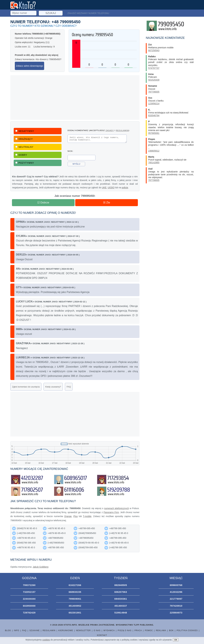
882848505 (121, 585)
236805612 (154, 151)
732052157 (29, 592)
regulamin (122, 130)
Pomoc (149, 630)
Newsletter (83, 630)
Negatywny (25, 131)
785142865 (154, 163)
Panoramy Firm (111, 512)
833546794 (154, 115)
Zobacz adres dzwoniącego (29, 66)
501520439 (154, 80)
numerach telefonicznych (117, 508)
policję (125, 188)
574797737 (154, 68)
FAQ (69, 387)
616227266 (75, 585)
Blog (8, 630)
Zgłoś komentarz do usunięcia (26, 387)
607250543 (154, 50)
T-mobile (87, 516)
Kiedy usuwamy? (53, 387)
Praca (138, 630)
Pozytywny (25, 163)
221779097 (176, 599)
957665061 (154, 133)
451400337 (121, 606)
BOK (171, 630)
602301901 (75, 613)
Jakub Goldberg (41, 567)
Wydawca (109, 630)
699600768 (176, 585)
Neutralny (24, 147)
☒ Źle (107, 203)
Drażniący (24, 139)
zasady (110, 130)
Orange (68, 516)
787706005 (154, 92)
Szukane (35, 630)
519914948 (121, 613)
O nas (97, 630)
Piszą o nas (124, 630)
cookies (46, 640)
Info (16, 630)
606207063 (121, 592)
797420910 (176, 606)
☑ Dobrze (43, 203)
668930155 (75, 592)
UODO (111, 188)
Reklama (161, 630)
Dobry (21, 155)
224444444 (29, 599)
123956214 (154, 104)
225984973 (176, 613)
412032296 (176, 592)
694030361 (121, 599)
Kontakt (102, 635)
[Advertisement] (75, 97)
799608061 (75, 599)
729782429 (29, 613)
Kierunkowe (66, 630)
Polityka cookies (187, 630)
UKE (104, 188)
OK (176, 640)
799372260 (29, 585)
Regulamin (49, 630)
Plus (75, 516)
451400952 (75, 606)
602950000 (29, 606)
